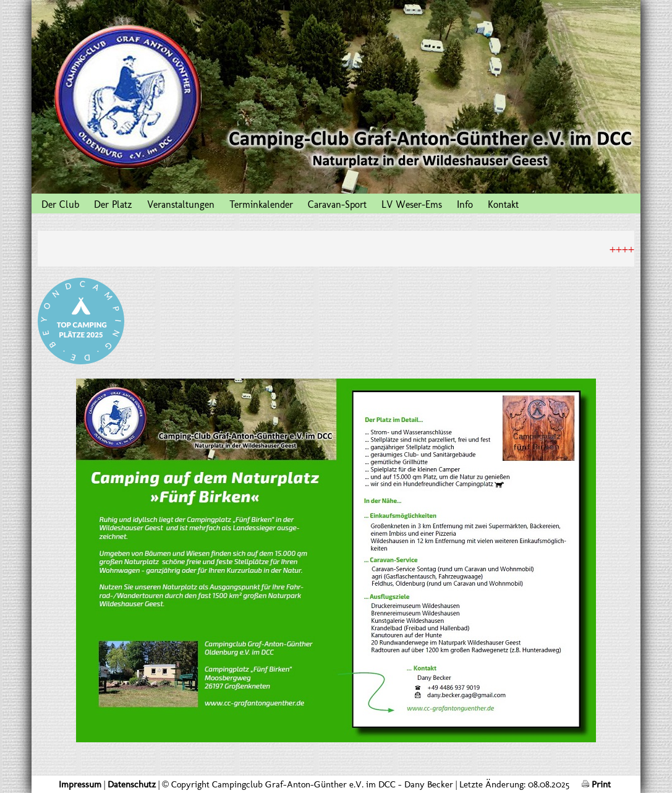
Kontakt (503, 204)
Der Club (60, 204)
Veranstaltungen (181, 204)
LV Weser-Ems (412, 204)
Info (465, 204)
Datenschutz (132, 784)
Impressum (80, 784)
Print (596, 784)
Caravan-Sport (337, 204)
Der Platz (113, 204)
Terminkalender (261, 204)
